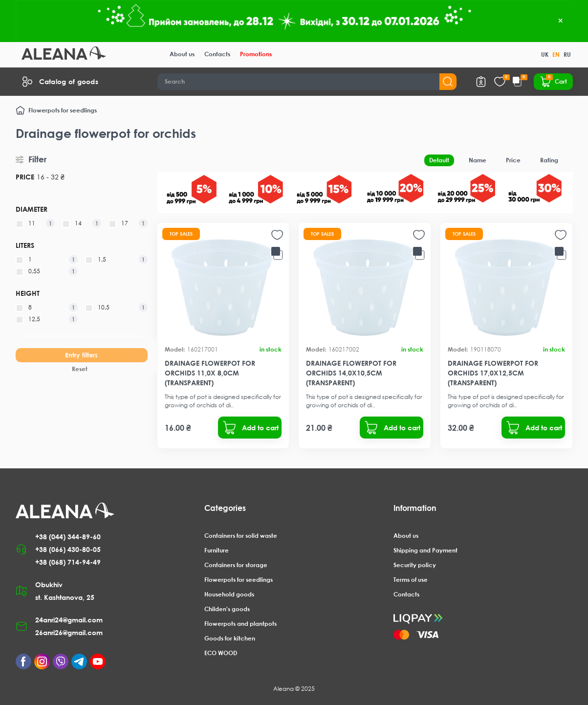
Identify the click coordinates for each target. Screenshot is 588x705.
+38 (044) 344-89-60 (68, 537)
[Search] (307, 82)
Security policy (415, 565)
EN (556, 55)
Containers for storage (236, 565)
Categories (225, 508)
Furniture (217, 550)
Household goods (229, 594)
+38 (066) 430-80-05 (68, 549)
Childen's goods (227, 609)
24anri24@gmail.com (69, 620)
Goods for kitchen (230, 638)
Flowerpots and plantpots (240, 624)
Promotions (256, 54)
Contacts (217, 54)
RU (567, 55)
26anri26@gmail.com (69, 632)
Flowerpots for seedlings (63, 110)
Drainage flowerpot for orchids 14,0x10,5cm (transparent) (351, 373)
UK (545, 55)
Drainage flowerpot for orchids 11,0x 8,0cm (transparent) (210, 373)
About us (182, 54)
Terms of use (411, 580)
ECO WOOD (221, 653)
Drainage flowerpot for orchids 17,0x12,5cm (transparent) (493, 373)
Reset (80, 369)
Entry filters (81, 355)
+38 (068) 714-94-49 (68, 562)
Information (415, 508)
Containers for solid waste (241, 536)
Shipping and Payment (425, 550)
